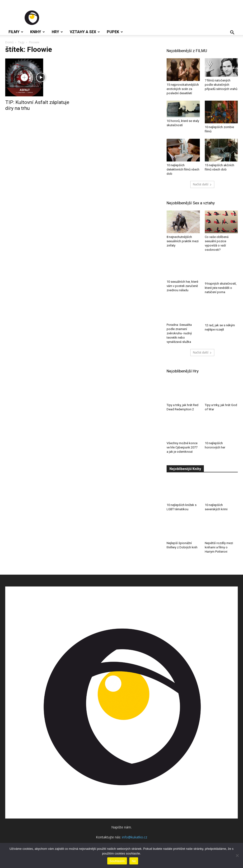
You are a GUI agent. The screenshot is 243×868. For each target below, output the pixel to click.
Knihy (37, 32)
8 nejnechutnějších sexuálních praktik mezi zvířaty (183, 241)
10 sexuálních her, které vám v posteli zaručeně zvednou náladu (182, 288)
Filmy (16, 32)
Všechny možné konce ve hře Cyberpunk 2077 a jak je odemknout (182, 449)
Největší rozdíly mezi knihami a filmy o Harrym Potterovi (219, 548)
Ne (134, 861)
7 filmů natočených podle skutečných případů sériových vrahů (221, 85)
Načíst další (202, 184)
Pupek (115, 32)
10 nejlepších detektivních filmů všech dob (183, 169)
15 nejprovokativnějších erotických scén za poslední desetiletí (183, 89)
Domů (9, 42)
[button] (232, 33)
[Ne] (237, 855)
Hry (57, 32)
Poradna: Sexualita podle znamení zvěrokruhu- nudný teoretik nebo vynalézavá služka (179, 334)
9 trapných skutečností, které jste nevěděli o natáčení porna (221, 288)
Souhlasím (117, 861)
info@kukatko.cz (135, 838)
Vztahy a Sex (85, 32)
